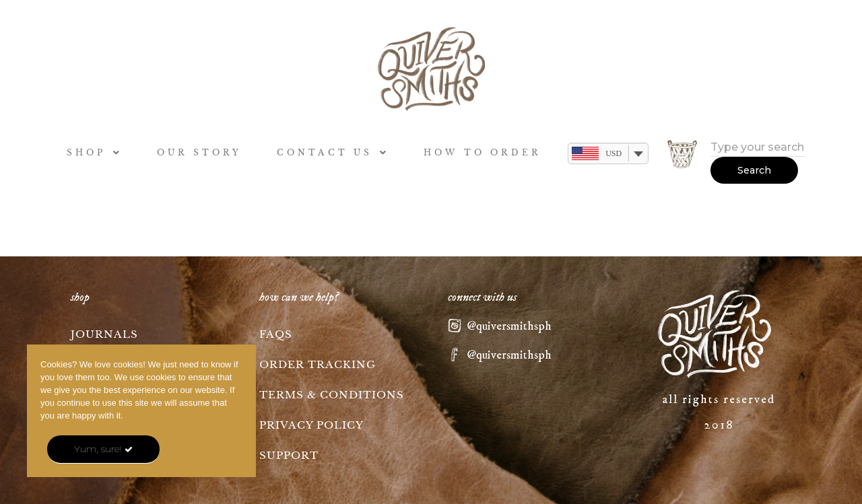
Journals (104, 334)
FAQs (276, 334)
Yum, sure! (98, 449)
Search (754, 170)
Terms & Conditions (332, 395)
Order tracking (318, 364)
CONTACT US (333, 152)
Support (289, 455)
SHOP (95, 152)
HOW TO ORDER (482, 152)
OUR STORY (200, 152)
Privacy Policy (311, 425)
